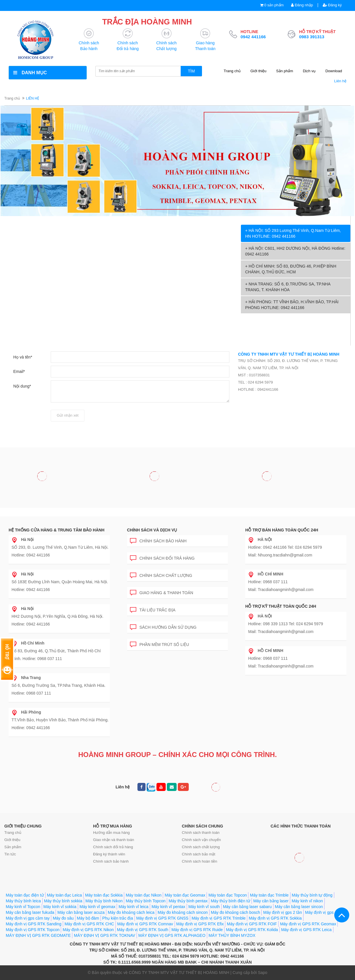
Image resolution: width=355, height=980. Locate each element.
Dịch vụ (309, 71)
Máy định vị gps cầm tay (28, 918)
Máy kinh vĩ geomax (98, 907)
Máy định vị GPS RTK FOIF (252, 924)
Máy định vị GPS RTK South (143, 930)
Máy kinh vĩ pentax (168, 907)
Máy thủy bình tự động (312, 895)
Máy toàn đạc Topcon (227, 895)
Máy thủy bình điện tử (230, 901)
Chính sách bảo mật (199, 854)
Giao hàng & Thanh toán (162, 592)
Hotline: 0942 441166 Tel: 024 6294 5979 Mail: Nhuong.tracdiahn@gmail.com (285, 547)
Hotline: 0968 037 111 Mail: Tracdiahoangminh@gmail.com (281, 582)
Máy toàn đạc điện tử (25, 895)
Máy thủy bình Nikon (104, 901)
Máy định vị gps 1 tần (324, 912)
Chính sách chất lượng (161, 574)
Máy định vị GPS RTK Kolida (252, 930)
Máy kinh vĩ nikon (307, 901)
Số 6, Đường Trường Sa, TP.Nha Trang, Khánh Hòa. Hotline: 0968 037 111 (58, 685)
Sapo (263, 973)
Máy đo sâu (63, 918)
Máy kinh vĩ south (204, 907)
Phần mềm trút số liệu (159, 644)
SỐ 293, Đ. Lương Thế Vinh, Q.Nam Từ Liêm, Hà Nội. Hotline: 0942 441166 (60, 547)
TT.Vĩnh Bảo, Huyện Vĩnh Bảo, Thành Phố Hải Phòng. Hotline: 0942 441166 (60, 720)
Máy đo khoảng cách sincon (183, 912)
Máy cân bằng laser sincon (299, 907)
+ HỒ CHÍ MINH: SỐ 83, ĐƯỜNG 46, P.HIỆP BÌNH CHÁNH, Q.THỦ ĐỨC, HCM (291, 269)
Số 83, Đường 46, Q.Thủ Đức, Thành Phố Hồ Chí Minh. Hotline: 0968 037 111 (56, 651)
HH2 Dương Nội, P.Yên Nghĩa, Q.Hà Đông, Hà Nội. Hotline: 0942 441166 (57, 616)
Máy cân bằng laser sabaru (247, 907)
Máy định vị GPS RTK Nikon (88, 930)
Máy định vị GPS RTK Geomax (308, 924)
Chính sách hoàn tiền (200, 861)
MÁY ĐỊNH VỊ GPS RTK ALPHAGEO (172, 935)
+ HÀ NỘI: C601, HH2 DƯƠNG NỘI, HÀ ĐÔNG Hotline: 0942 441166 (295, 251)
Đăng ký (332, 5)
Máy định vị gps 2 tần (282, 912)
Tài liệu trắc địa (153, 609)
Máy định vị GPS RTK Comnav (145, 924)
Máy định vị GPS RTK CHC (89, 924)
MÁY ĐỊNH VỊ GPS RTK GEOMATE (38, 935)
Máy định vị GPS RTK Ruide (197, 930)
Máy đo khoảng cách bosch (236, 912)
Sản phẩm (285, 71)
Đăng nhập (302, 5)
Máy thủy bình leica (23, 901)
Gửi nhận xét (68, 415)
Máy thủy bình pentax (188, 901)
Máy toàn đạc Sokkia (104, 895)
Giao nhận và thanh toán (114, 840)
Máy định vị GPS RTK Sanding (34, 924)
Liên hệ (340, 81)
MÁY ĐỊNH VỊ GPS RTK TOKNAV (104, 935)
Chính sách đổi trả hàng (162, 557)
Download (334, 71)
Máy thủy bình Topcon (146, 901)
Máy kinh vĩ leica (133, 907)
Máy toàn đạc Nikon (143, 895)
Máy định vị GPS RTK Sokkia (275, 918)
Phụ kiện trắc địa (118, 918)
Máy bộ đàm (88, 918)
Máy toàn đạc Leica (65, 895)
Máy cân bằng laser (271, 901)
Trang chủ (232, 71)
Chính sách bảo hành (158, 540)
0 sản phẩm (274, 5)
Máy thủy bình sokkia (63, 901)
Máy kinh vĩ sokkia (60, 907)
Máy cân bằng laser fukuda (30, 912)
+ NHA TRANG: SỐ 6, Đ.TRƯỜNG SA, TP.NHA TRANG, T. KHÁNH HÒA (288, 287)
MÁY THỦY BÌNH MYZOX (232, 935)
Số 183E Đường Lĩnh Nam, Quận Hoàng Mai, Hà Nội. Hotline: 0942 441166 (60, 582)
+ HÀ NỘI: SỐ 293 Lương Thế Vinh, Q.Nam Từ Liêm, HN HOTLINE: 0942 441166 (293, 233)
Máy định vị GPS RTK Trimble (219, 918)
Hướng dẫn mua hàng (111, 833)
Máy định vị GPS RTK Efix (200, 924)
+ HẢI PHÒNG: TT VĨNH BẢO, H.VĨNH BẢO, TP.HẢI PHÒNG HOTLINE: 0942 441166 (292, 305)
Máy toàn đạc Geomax (185, 895)
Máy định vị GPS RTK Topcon (33, 930)
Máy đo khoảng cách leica (131, 912)
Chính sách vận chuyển (201, 840)
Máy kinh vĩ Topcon (23, 907)
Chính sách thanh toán (201, 833)
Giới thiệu (258, 71)
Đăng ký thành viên (109, 854)
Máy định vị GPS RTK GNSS (162, 918)
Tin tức (10, 854)
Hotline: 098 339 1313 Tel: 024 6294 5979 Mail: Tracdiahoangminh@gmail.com (286, 624)
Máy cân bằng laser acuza (81, 912)
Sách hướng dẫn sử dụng (163, 626)
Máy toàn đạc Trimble (269, 895)
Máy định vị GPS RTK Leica (306, 930)
